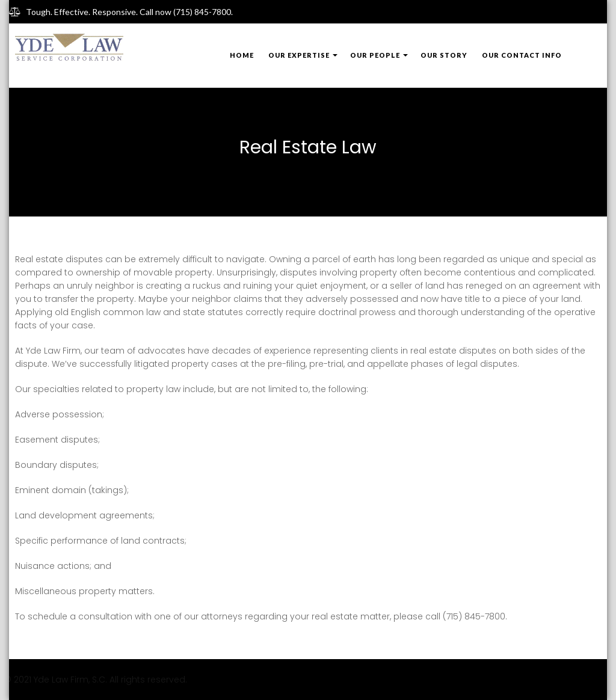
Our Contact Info (522, 55)
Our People (375, 55)
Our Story (444, 55)
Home (242, 55)
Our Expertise (299, 55)
